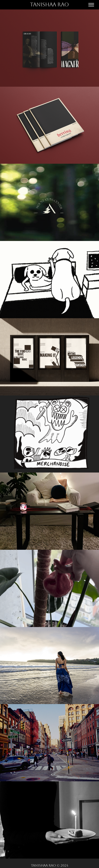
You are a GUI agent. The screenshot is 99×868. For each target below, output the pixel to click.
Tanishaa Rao (49, 5)
